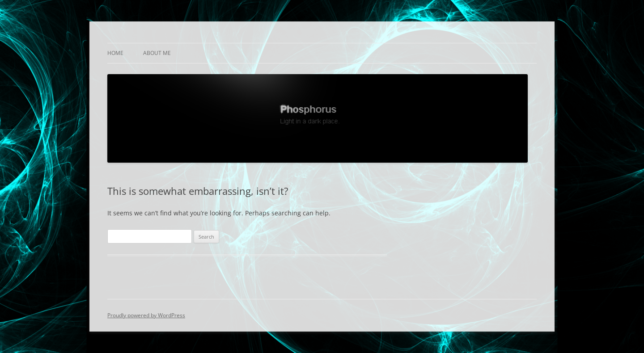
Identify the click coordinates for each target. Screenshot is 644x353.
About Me (157, 53)
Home (115, 53)
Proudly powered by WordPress (146, 315)
